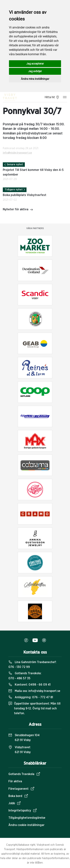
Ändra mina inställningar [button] (35, 79)
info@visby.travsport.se (17, 153)
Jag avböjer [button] (35, 71)
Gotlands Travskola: (25, 676)
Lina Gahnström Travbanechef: (32, 665)
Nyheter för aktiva (18, 210)
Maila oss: (34, 691)
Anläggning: (31, 697)
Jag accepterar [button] (35, 64)
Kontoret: (29, 685)
